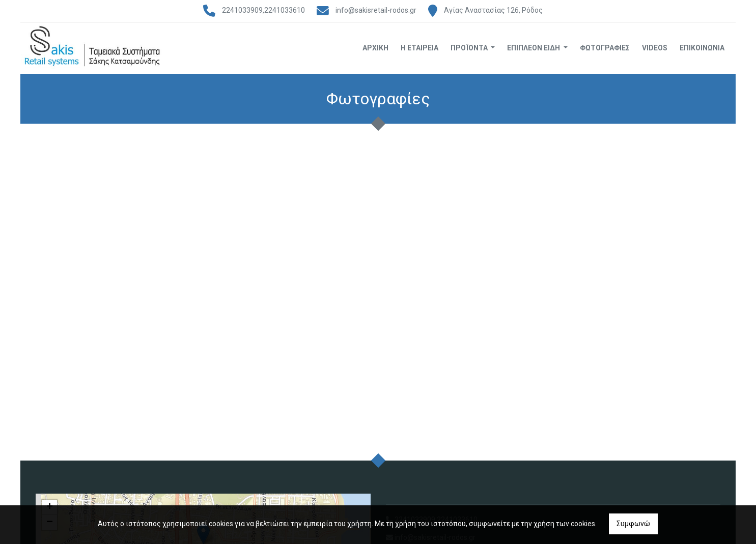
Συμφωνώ (633, 524)
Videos (655, 48)
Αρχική (375, 48)
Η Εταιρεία (419, 48)
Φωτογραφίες (605, 48)
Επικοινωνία (702, 48)
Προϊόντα (470, 48)
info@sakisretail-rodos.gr (376, 10)
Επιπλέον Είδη (534, 48)
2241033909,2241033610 (263, 10)
